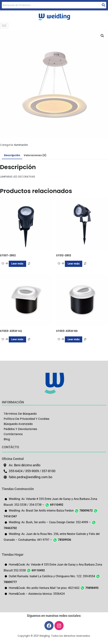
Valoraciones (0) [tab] (35, 155)
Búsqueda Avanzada (18, 424)
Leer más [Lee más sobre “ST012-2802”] (74, 264)
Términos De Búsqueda (20, 414)
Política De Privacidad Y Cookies (26, 419)
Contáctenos (13, 434)
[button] (102, 36)
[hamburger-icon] (4, 26)
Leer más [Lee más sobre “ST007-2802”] (17, 264)
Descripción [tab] (12, 155)
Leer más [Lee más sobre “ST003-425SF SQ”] (17, 339)
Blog (7, 439)
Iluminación (21, 145)
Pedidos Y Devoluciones (20, 429)
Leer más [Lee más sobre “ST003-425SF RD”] (74, 339)
